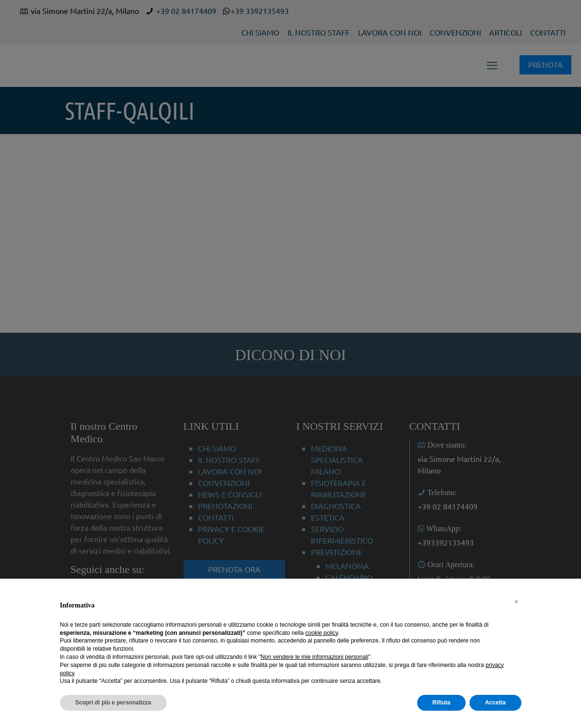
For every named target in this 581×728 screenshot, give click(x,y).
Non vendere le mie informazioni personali (314, 657)
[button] (517, 602)
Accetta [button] (495, 703)
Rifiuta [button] (441, 703)
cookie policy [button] (321, 633)
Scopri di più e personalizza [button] (113, 703)
